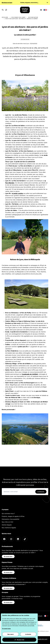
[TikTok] (25, 539)
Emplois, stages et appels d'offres (13, 516)
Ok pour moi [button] (19, 640)
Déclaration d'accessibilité (10, 519)
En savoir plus (8, 556)
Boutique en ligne (7, 2)
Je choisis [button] (28, 634)
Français (42, 616)
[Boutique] (41, 10)
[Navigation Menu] (3, 10)
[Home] (25, 10)
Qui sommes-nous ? (8, 514)
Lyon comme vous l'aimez (18, 17)
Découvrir (5, 17)
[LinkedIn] (18, 539)
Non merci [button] (11, 634)
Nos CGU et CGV (7, 522)
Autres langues (7, 525)
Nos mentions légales (9, 528)
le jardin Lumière (18, 193)
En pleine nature (33, 17)
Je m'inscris (41, 492)
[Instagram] (11, 539)
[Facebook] (4, 539)
